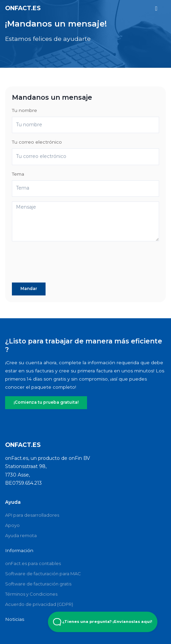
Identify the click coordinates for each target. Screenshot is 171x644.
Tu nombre (24, 110)
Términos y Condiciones (31, 594)
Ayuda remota (21, 535)
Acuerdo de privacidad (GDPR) (39, 604)
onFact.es (23, 8)
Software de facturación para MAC (43, 573)
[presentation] (64, 264)
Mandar (28, 289)
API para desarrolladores (32, 515)
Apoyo (12, 525)
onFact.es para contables (33, 563)
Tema (18, 174)
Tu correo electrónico (37, 142)
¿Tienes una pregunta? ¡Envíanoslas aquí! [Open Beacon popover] (103, 622)
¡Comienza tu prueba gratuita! (45, 402)
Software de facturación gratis (38, 583)
